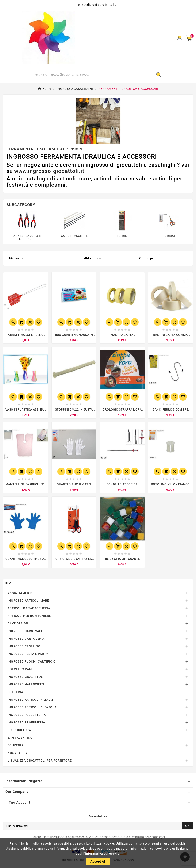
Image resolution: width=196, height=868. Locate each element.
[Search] (158, 74)
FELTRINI (122, 236)
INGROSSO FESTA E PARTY (28, 654)
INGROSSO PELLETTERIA (27, 715)
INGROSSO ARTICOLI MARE (28, 601)
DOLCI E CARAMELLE (24, 669)
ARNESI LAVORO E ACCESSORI (27, 237)
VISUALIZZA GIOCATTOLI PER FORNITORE (40, 761)
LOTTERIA (15, 692)
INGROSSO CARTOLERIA (26, 639)
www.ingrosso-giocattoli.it (49, 171)
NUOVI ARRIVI (18, 753)
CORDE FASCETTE (74, 236)
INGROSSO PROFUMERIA (26, 722)
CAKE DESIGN (18, 623)
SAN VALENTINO (20, 738)
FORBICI (169, 236)
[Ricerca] (93, 74)
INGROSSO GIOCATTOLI (26, 677)
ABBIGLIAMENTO (21, 593)
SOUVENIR (16, 745)
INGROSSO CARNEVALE (25, 631)
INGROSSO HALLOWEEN (26, 684)
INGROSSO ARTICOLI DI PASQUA (32, 707)
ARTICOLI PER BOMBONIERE (29, 616)
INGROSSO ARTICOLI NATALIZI (31, 700)
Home (9, 583)
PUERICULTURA (19, 730)
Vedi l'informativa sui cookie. (98, 854)
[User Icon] (180, 38)
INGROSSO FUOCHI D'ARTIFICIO (32, 661)
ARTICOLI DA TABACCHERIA (29, 608)
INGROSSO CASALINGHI (26, 646)
